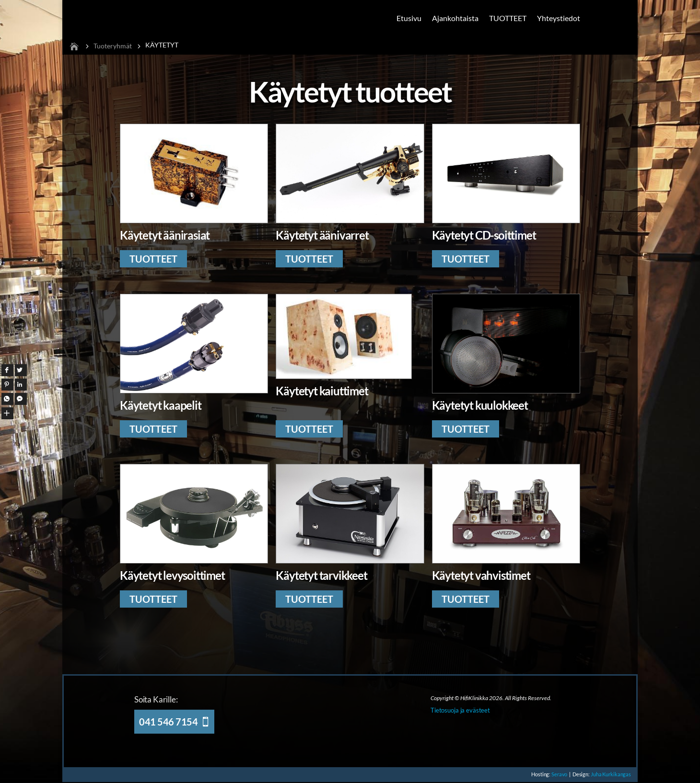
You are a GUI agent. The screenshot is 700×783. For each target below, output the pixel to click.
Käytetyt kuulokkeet (480, 405)
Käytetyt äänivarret (322, 235)
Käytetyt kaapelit (161, 405)
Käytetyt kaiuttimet (322, 391)
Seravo (554, 774)
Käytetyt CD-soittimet (484, 235)
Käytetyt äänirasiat (165, 235)
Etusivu (409, 18)
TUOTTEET (508, 18)
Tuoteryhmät (113, 46)
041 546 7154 (168, 722)
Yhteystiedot (559, 18)
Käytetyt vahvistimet (481, 575)
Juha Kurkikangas (610, 774)
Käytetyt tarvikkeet (321, 575)
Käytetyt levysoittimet (172, 575)
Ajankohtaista (455, 18)
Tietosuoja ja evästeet (460, 710)
